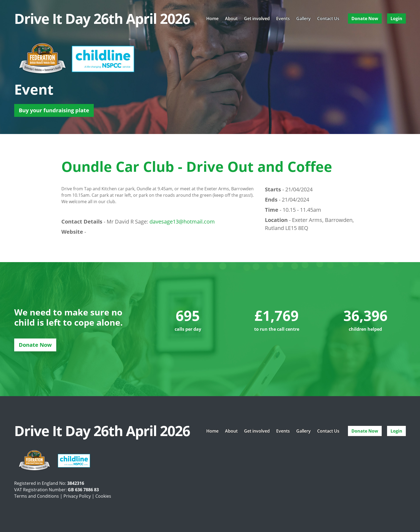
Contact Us (328, 18)
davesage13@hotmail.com (182, 222)
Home (212, 18)
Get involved (257, 18)
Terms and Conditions (37, 496)
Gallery (303, 18)
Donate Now (365, 18)
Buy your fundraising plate (54, 110)
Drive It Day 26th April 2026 (102, 18)
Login (396, 18)
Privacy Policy (77, 496)
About (231, 18)
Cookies (103, 496)
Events (283, 18)
